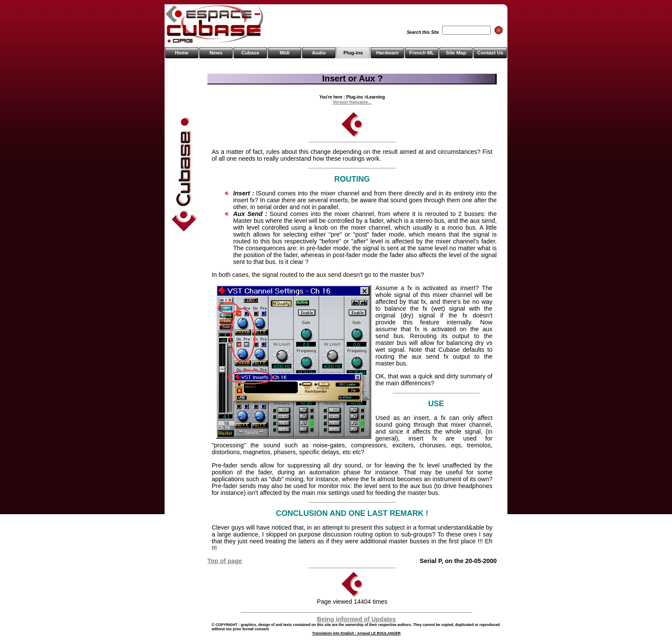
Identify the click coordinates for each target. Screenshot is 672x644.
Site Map (456, 53)
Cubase (250, 53)
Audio (319, 53)
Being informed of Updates (357, 619)
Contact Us (490, 53)
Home (182, 53)
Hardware (387, 53)
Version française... (352, 102)
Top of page (225, 561)
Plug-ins (353, 53)
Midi (284, 53)
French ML (422, 53)
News (216, 53)
